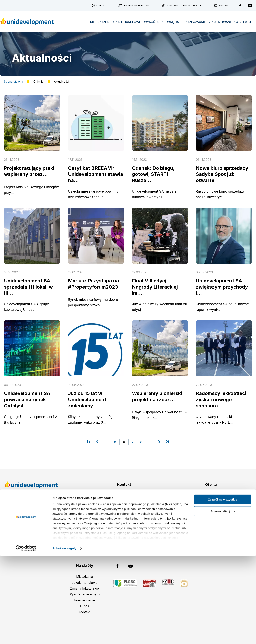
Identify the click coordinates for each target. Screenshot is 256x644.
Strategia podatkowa (31, 517)
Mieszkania (99, 22)
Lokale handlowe (126, 22)
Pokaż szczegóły (64, 636)
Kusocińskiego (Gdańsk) (211, 531)
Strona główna (13, 82)
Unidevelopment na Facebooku (240, 5)
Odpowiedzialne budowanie (185, 5)
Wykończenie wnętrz (162, 22)
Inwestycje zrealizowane (211, 537)
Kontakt (224, 5)
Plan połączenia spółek (31, 523)
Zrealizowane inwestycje (230, 22)
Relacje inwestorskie (137, 5)
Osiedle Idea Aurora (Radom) (211, 513)
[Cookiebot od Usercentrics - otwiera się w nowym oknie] (26, 636)
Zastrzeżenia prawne (31, 511)
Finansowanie (194, 22)
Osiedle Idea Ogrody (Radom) (211, 525)
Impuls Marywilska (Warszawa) (211, 502)
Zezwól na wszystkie (223, 587)
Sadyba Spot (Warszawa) (211, 508)
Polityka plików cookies (31, 529)
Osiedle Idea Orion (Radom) (211, 519)
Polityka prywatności (31, 535)
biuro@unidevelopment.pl (130, 513)
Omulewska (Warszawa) (211, 496)
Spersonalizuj (223, 599)
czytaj (4, 165)
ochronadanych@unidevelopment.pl (124, 547)
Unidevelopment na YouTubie (250, 5)
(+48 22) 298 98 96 (127, 508)
